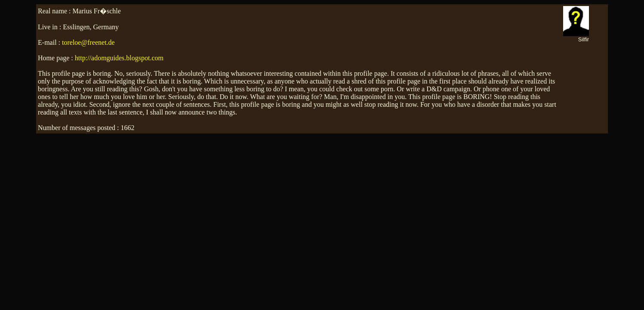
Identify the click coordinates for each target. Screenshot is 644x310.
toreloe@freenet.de (88, 42)
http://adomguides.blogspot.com (119, 58)
